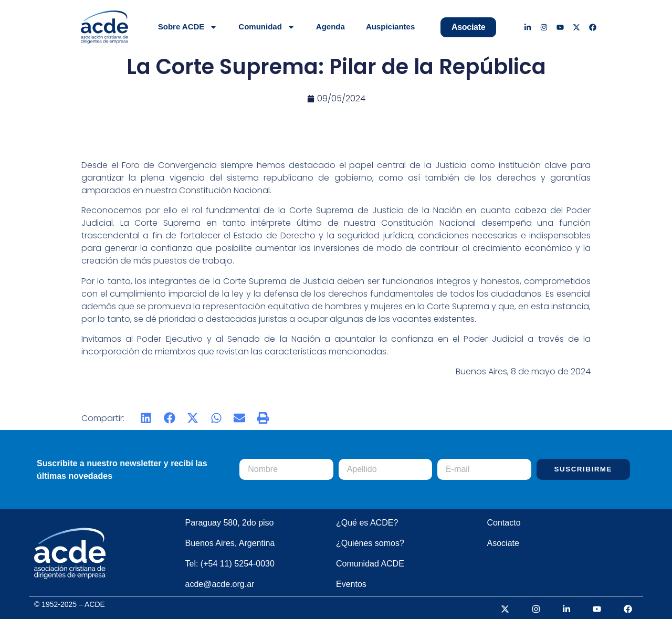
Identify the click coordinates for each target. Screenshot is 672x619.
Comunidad (267, 27)
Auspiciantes (390, 27)
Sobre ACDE (188, 27)
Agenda (330, 27)
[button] (146, 418)
